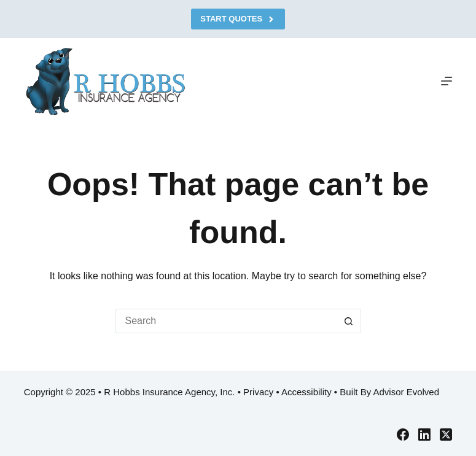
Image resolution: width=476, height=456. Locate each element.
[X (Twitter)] (446, 435)
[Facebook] (403, 435)
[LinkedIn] (424, 435)
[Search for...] (226, 321)
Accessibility (306, 392)
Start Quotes (238, 19)
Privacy (258, 392)
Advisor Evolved (406, 392)
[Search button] (349, 321)
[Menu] (447, 81)
